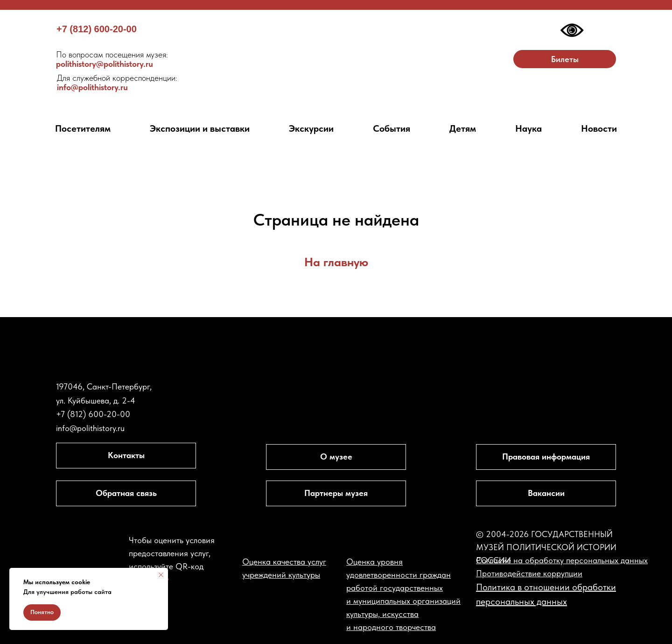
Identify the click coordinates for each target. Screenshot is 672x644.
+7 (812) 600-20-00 (97, 29)
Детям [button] (463, 128)
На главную (336, 262)
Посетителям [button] (83, 128)
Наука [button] (528, 128)
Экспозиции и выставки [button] (200, 128)
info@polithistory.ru (117, 82)
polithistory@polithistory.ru (112, 59)
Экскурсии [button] (311, 128)
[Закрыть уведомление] (161, 575)
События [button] (392, 128)
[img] (336, 58)
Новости (599, 128)
